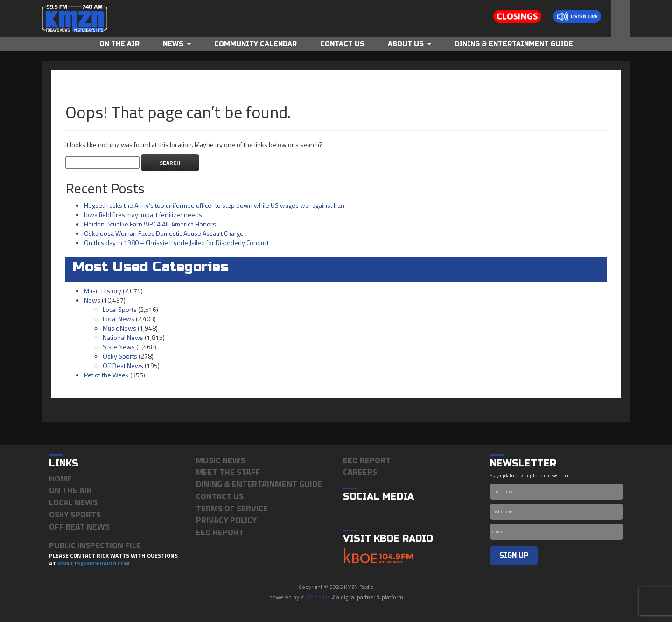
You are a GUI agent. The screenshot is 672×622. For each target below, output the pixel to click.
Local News (119, 319)
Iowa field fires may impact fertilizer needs (143, 215)
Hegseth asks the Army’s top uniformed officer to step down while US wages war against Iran (214, 205)
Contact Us (342, 44)
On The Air (119, 44)
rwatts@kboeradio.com (94, 563)
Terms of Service (232, 508)
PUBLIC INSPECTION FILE (95, 545)
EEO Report (220, 532)
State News (119, 347)
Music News (119, 328)
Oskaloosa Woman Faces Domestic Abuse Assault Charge (164, 233)
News (177, 44)
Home (60, 478)
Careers (360, 472)
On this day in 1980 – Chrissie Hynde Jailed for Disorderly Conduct (176, 243)
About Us (409, 44)
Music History (103, 291)
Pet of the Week (106, 375)
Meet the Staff (228, 472)
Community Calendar (255, 44)
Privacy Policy (226, 520)
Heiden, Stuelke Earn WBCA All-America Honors (150, 224)
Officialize (318, 597)
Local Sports (120, 309)
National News (123, 337)
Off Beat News (123, 365)
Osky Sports (120, 356)
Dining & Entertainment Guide (514, 44)
